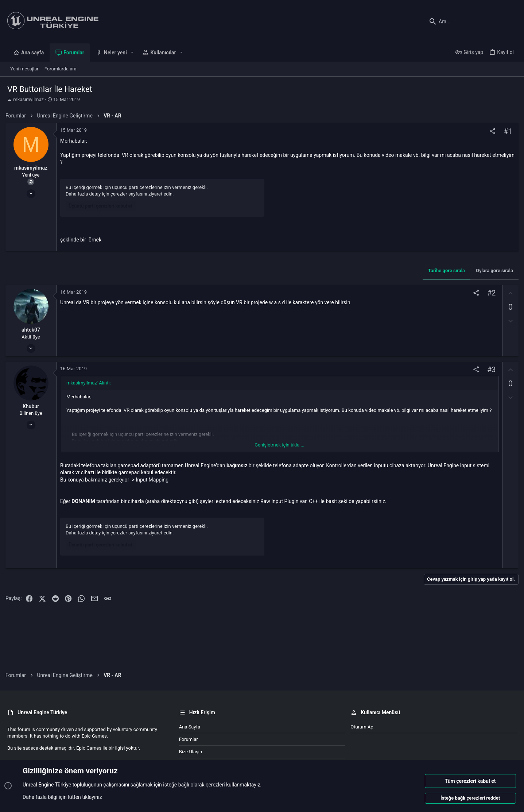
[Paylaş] (491, 132)
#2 (490, 293)
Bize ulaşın (191, 752)
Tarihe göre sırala (445, 270)
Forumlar (189, 739)
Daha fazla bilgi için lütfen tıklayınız (62, 797)
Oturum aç (362, 727)
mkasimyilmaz (28, 99)
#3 (490, 370)
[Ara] (471, 22)
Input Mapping (154, 480)
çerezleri (215, 785)
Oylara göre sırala (493, 270)
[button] (132, 53)
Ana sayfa (190, 727)
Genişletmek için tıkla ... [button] (280, 445)
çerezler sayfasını (131, 194)
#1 (506, 132)
